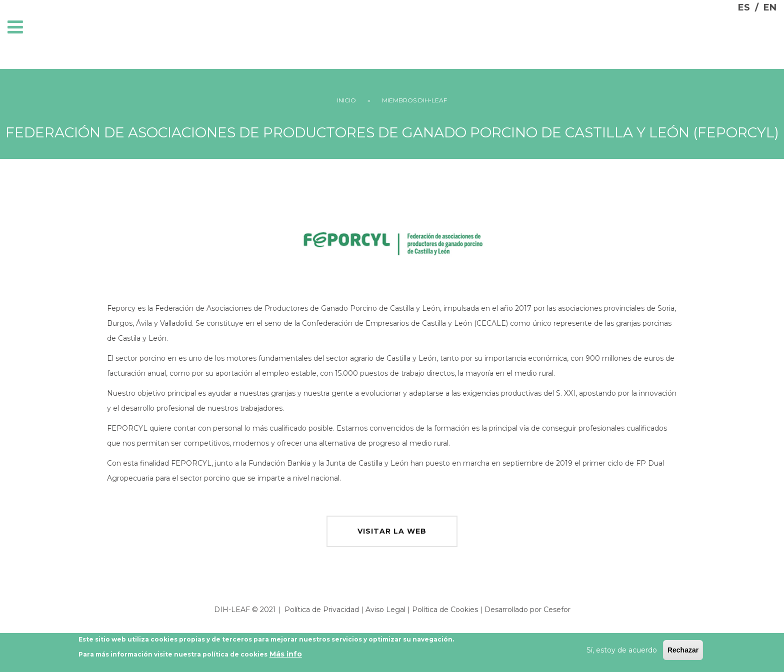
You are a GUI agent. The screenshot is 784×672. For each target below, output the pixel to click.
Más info (286, 655)
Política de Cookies (445, 610)
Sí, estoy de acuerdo (622, 651)
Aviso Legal (385, 610)
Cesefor (557, 610)
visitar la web (392, 531)
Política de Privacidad (322, 610)
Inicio (346, 100)
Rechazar (683, 651)
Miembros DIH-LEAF (414, 100)
